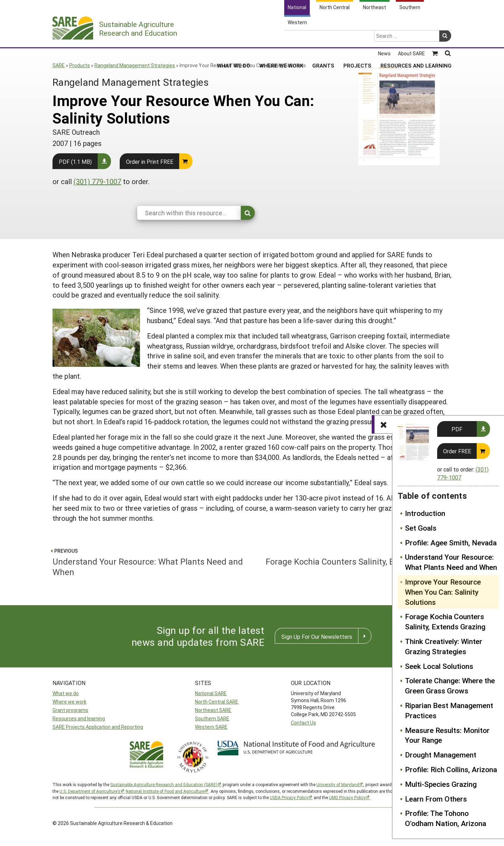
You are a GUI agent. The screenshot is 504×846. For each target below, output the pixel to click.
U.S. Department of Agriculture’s (90, 791)
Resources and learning (79, 718)
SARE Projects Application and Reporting (98, 727)
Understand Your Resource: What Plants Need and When (451, 562)
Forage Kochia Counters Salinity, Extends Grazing (445, 621)
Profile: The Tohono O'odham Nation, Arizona (446, 818)
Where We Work (281, 38)
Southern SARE (212, 718)
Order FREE (457, 451)
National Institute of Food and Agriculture (165, 791)
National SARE (211, 693)
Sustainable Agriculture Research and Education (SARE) (164, 784)
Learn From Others (436, 799)
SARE (59, 65)
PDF (457, 429)
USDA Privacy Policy (289, 797)
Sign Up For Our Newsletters (317, 637)
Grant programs (70, 710)
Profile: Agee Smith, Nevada (451, 543)
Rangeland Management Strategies (135, 65)
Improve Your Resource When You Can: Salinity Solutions (443, 592)
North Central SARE (217, 702)
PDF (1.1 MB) (75, 162)
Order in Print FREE (150, 162)
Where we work (69, 702)
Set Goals (421, 528)
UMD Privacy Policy (347, 797)
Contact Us (303, 723)
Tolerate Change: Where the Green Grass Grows (450, 686)
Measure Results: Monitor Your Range (447, 735)
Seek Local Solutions (439, 666)
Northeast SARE (213, 710)
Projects (357, 38)
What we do (66, 693)
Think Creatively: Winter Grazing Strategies (444, 646)
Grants (323, 38)
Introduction (425, 513)
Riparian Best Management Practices (449, 710)
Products (80, 65)
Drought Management (441, 755)
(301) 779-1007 (97, 181)
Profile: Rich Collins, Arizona (451, 769)
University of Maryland (338, 784)
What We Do (234, 38)
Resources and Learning (416, 38)
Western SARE (211, 727)
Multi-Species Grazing (441, 784)
